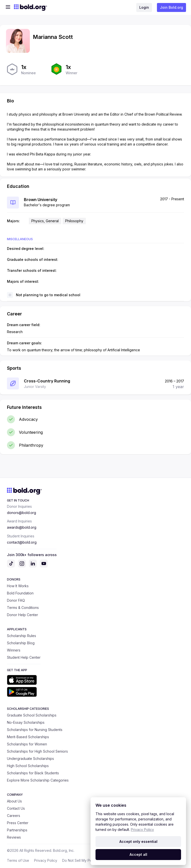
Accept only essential (138, 841)
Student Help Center (24, 657)
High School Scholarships (28, 766)
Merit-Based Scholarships (28, 737)
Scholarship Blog (21, 643)
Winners (14, 650)
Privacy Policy (46, 860)
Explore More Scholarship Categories (38, 780)
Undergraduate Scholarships (30, 759)
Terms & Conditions (23, 608)
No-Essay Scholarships (26, 722)
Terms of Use (18, 860)
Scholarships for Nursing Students (35, 730)
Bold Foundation (20, 593)
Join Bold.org (171, 7)
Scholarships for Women (27, 744)
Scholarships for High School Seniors (37, 751)
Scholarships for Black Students (33, 773)
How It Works (18, 586)
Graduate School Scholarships (32, 715)
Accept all (138, 854)
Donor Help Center (23, 615)
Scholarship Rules (22, 636)
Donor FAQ (16, 600)
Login (144, 7)
